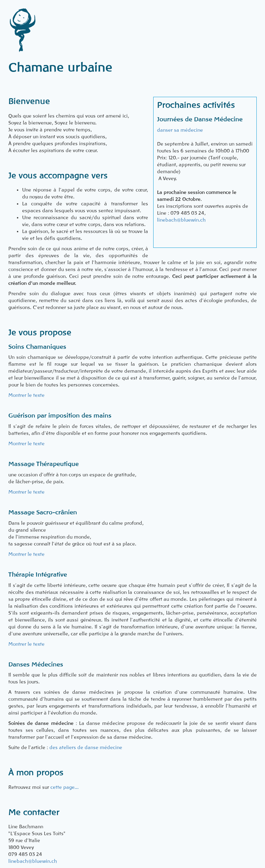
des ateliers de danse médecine (86, 747)
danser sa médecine (180, 130)
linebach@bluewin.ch (181, 220)
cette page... (65, 787)
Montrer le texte (26, 395)
